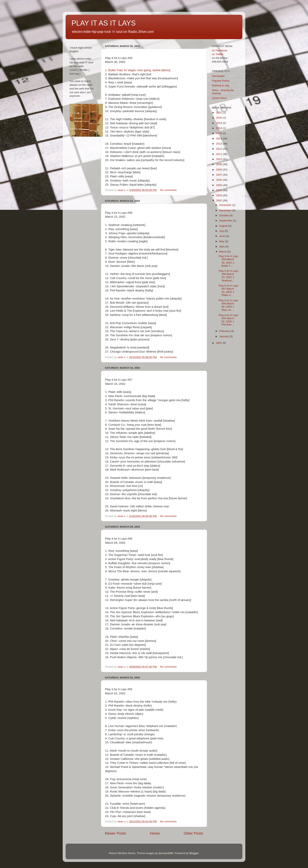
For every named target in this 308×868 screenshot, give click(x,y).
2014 (219, 139)
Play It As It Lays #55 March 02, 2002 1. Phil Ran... (228, 320)
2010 (219, 159)
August (224, 226)
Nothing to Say (221, 85)
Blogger (194, 853)
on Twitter (218, 54)
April (222, 246)
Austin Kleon (219, 98)
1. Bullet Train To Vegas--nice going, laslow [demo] (138, 70)
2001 (219, 343)
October (224, 215)
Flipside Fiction (221, 81)
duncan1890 (166, 853)
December (226, 205)
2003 (219, 195)
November (226, 210)
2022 (219, 113)
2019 (219, 123)
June (222, 236)
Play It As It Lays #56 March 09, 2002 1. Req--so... (228, 305)
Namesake (218, 76)
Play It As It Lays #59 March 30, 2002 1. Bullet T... (228, 261)
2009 (219, 164)
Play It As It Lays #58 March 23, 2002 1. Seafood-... (228, 276)
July (222, 231)
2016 (219, 133)
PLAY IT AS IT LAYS (104, 23)
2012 (219, 149)
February (225, 331)
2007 (219, 175)
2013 (219, 144)
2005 (219, 185)
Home (155, 833)
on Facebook (220, 50)
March (223, 252)
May (222, 241)
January (224, 336)
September (226, 221)
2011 (219, 154)
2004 (219, 190)
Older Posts (193, 833)
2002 (219, 200)
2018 (219, 128)
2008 (219, 170)
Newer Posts (115, 833)
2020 (219, 118)
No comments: (169, 190)
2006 (219, 180)
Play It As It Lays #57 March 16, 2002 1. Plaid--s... (228, 290)
